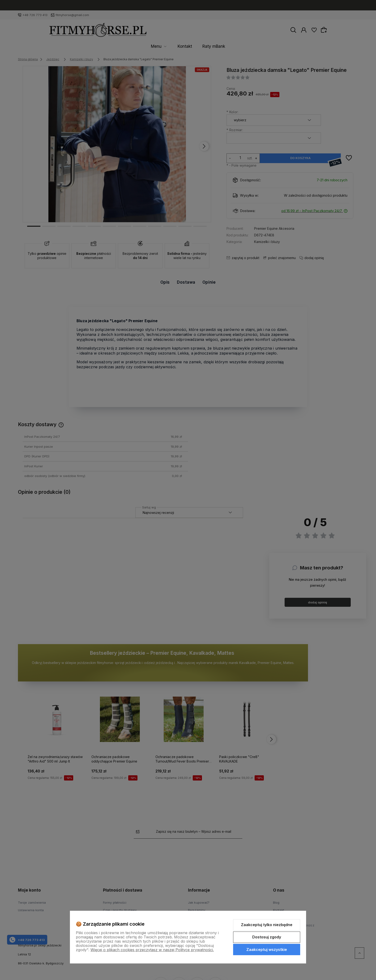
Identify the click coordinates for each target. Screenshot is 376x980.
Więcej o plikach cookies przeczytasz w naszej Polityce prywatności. (152, 950)
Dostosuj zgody (267, 937)
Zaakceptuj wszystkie (267, 950)
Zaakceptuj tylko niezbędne (267, 925)
